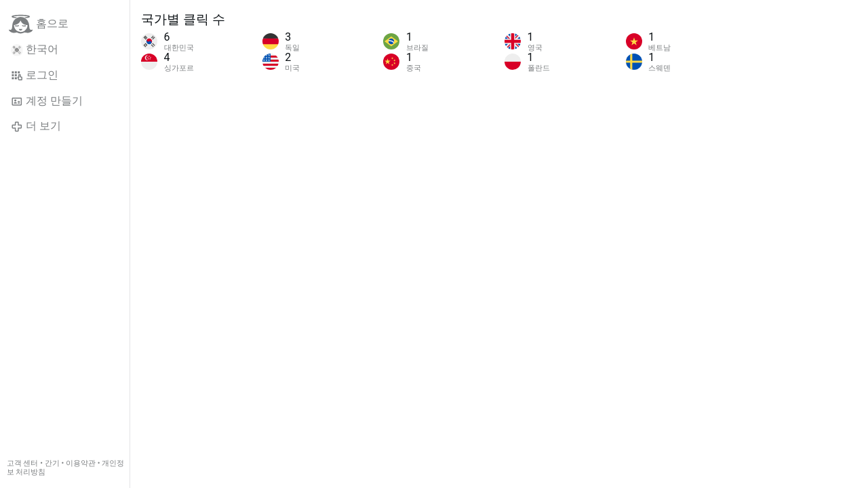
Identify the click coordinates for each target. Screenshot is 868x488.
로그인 (35, 75)
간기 (52, 463)
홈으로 (39, 24)
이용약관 (81, 463)
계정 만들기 (47, 101)
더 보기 (36, 126)
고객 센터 (23, 463)
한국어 (35, 49)
